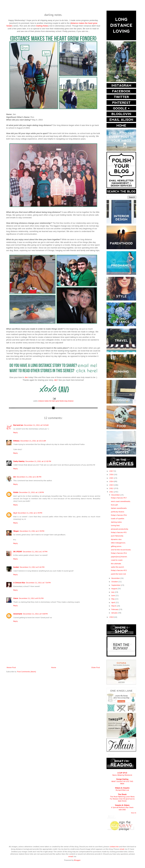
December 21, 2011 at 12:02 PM (38, 461)
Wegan (16, 531)
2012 (112, 488)
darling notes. (117, 522)
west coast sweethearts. (121, 501)
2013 (112, 485)
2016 (112, 474)
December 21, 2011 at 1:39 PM (30, 513)
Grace (16, 598)
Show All (134, 813)
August (114, 588)
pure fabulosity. (117, 536)
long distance (69, 401)
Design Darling (122, 779)
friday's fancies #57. (119, 498)
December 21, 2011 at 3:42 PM (32, 567)
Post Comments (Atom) (27, 672)
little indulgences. (118, 543)
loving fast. (115, 525)
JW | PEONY (18, 552)
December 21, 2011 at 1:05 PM (29, 477)
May (113, 599)
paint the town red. (119, 574)
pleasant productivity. (120, 529)
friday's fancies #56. (119, 515)
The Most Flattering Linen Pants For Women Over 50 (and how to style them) (122, 799)
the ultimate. (116, 564)
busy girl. (115, 505)
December (116, 495)
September (116, 585)
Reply (16, 432)
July (113, 592)
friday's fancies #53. (119, 570)
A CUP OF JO (122, 773)
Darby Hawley (19, 461)
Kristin (16, 492)
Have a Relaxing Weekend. (122, 775)
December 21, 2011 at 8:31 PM (31, 598)
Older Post (96, 667)
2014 (112, 481)
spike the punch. (118, 567)
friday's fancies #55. (119, 532)
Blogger (77, 860)
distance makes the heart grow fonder (51, 401)
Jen (26, 377)
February (115, 609)
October (115, 582)
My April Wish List (122, 790)
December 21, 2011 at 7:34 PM (38, 583)
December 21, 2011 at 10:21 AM (33, 441)
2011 (112, 492)
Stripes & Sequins (122, 788)
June (113, 595)
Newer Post (11, 667)
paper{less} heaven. (119, 557)
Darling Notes (42, 26)
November (116, 578)
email (122, 849)
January (115, 613)
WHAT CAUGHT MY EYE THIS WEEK (122, 782)
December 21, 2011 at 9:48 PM (35, 614)
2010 (112, 617)
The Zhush (122, 794)
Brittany (16, 441)
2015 (112, 478)
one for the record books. (121, 550)
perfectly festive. (118, 512)
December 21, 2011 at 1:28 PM (32, 492)
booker (16, 567)
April (113, 602)
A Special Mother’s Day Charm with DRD (122, 808)
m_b (15, 513)
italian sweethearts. (119, 508)
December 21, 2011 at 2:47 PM (35, 552)
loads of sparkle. (118, 518)
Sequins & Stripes (122, 805)
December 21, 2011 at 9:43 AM (36, 425)
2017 (112, 471)
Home (54, 667)
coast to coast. (117, 560)
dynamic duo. (116, 539)
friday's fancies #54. (119, 553)
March (114, 606)
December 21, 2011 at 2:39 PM (32, 531)
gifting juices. (116, 546)
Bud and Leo (18, 425)
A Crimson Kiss (19, 583)
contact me (114, 846)
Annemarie (18, 614)
